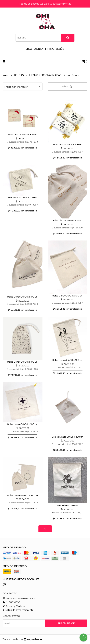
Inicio (6, 75)
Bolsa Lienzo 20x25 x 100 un (67, 296)
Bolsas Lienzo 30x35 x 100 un (68, 437)
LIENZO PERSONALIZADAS (46, 75)
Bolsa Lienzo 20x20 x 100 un (22, 297)
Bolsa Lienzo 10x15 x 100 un (67, 145)
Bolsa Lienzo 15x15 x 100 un (22, 198)
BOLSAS (19, 75)
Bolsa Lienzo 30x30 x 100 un (22, 424)
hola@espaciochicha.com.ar (19, 598)
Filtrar (67, 86)
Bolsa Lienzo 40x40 (67, 505)
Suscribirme (66, 623)
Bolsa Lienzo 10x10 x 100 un (22, 135)
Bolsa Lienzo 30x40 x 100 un (23, 496)
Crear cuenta (34, 49)
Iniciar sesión (56, 49)
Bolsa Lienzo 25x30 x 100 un (67, 360)
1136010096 (11, 602)
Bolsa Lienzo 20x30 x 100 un (22, 362)
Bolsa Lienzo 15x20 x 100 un (67, 221)
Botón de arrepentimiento (18, 610)
